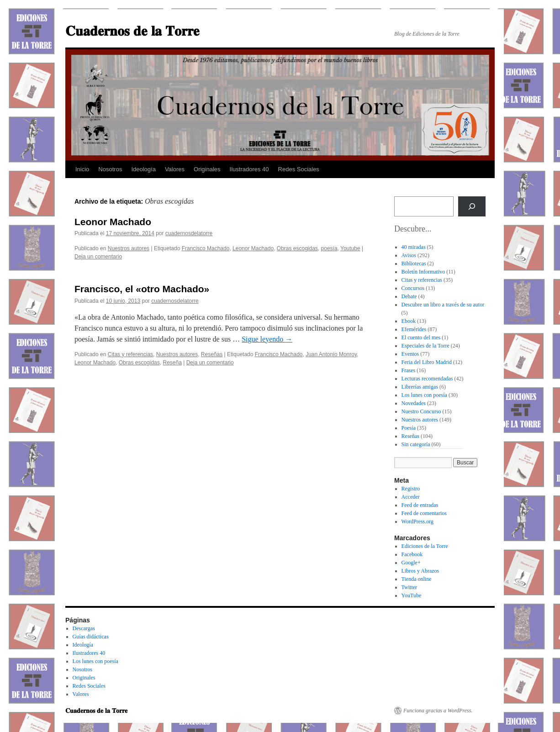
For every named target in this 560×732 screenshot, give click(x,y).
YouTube (412, 595)
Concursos (413, 288)
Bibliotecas (414, 263)
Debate (409, 296)
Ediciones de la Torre (425, 546)
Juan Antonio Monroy (331, 354)
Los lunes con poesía (424, 395)
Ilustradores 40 (249, 169)
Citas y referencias (130, 354)
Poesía (409, 428)
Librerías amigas (420, 387)
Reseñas (212, 354)
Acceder (411, 497)
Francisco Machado (206, 248)
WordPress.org (417, 521)
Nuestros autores (129, 248)
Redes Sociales (299, 169)
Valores (175, 169)
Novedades (414, 403)
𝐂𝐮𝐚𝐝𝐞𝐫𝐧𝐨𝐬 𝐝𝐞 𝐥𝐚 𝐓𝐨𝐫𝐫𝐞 (132, 31)
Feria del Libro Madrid (427, 362)
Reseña (172, 363)
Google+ (411, 563)
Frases (409, 370)
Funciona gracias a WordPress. (438, 711)
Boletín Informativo (423, 272)
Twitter (409, 587)
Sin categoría (416, 444)
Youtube (350, 248)
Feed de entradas (420, 505)
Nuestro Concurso (421, 411)
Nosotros (110, 169)
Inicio (82, 169)
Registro (411, 489)
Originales (207, 169)
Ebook (409, 321)
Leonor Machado (113, 222)
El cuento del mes (421, 337)
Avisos (409, 255)
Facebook (412, 554)
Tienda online (417, 579)
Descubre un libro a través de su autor (443, 305)
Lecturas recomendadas (427, 379)
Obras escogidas (297, 248)
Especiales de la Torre (425, 346)
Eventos (410, 354)
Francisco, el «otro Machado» (142, 289)
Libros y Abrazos (420, 571)
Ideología (143, 169)
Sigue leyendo (267, 339)
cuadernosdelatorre (189, 233)
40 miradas (414, 247)
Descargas (84, 628)
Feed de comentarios (424, 513)
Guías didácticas (91, 637)
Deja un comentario (98, 257)
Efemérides (414, 329)
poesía (329, 248)
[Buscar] (472, 206)
